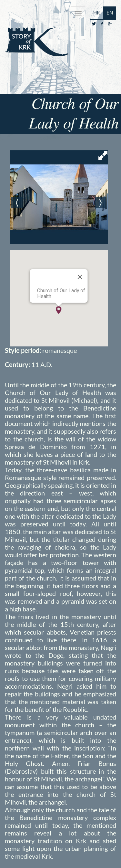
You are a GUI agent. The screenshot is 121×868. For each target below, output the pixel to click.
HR (97, 13)
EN (110, 13)
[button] (59, 310)
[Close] (80, 277)
